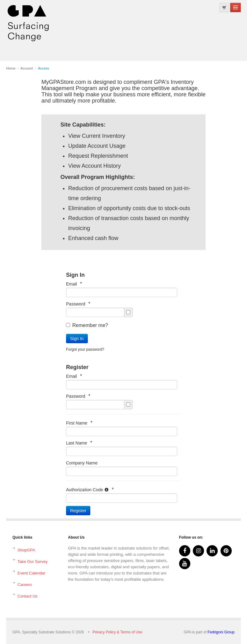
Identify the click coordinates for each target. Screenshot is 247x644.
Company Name (82, 463)
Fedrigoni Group (221, 632)
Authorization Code (90, 490)
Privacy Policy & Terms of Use (117, 632)
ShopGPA (26, 550)
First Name (79, 423)
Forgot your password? (85, 349)
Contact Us (27, 596)
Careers (25, 585)
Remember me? (87, 325)
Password (78, 304)
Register (78, 511)
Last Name (79, 443)
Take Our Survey (33, 562)
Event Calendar (31, 573)
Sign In (77, 339)
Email (74, 284)
